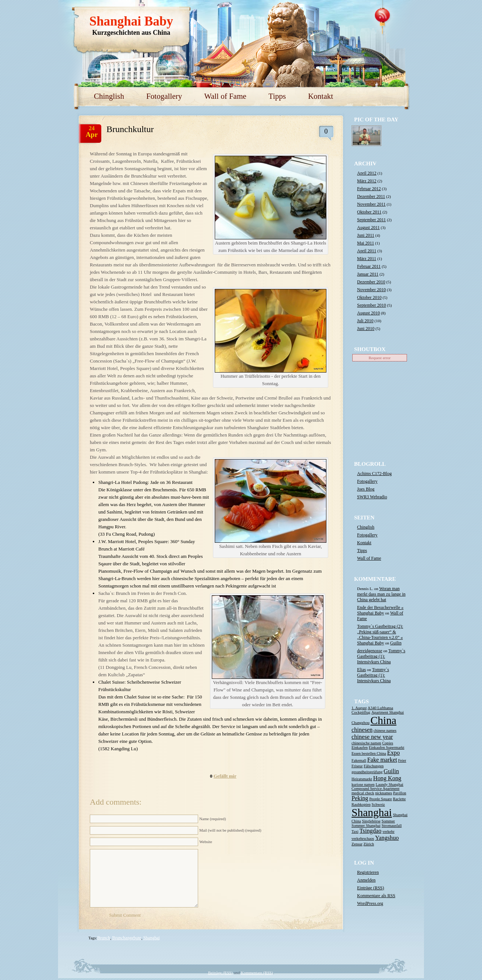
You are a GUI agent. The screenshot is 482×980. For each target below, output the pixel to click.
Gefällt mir (225, 776)
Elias (361, 670)
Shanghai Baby (131, 21)
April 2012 (367, 173)
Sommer (388, 821)
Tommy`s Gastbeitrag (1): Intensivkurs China (381, 656)
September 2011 (371, 220)
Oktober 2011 (369, 212)
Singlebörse (371, 821)
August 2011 (368, 228)
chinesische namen (366, 743)
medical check (363, 793)
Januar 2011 (368, 274)
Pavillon (400, 793)
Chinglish (109, 96)
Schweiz (378, 804)
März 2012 (367, 181)
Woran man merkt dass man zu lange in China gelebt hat (381, 594)
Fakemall (359, 760)
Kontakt (320, 96)
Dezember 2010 (371, 282)
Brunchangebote (127, 938)
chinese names (385, 730)
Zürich (369, 844)
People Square (381, 799)
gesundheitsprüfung (367, 772)
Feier (402, 760)
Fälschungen (374, 766)
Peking (360, 798)
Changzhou (361, 723)
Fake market (382, 760)
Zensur (357, 844)
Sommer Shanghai (366, 826)
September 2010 (371, 305)
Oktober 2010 (369, 297)
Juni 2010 (366, 329)
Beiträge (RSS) (220, 973)
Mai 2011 (366, 243)
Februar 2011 (369, 266)
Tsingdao (371, 831)
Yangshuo (387, 838)
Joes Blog (366, 489)
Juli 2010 (365, 321)
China (383, 720)
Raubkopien (361, 804)
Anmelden (366, 880)
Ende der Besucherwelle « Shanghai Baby (380, 610)
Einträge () (371, 888)
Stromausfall (391, 826)
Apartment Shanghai (388, 712)
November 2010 (371, 290)
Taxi (355, 831)
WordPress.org (370, 903)
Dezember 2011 (371, 196)
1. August (359, 708)
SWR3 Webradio (372, 497)
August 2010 (369, 313)
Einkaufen (360, 747)
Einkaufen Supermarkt (387, 747)
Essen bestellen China (369, 753)
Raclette (399, 799)
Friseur (357, 766)
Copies (388, 743)
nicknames (384, 793)
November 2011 (371, 204)
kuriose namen (363, 784)
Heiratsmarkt (362, 779)
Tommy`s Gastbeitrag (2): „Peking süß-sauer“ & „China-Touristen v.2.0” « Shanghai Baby (380, 635)
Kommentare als (376, 896)
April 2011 (367, 251)
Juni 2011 (366, 235)
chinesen (362, 730)
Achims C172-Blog (374, 474)
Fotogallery (164, 96)
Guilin (396, 643)
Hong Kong (387, 778)
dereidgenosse (370, 651)
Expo (393, 753)
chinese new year (372, 737)
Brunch (104, 938)
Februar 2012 (369, 189)
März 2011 (367, 259)
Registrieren (368, 872)
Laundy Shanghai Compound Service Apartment (377, 787)
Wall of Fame (225, 96)
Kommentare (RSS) (257, 973)
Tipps (277, 96)
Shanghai (152, 938)
